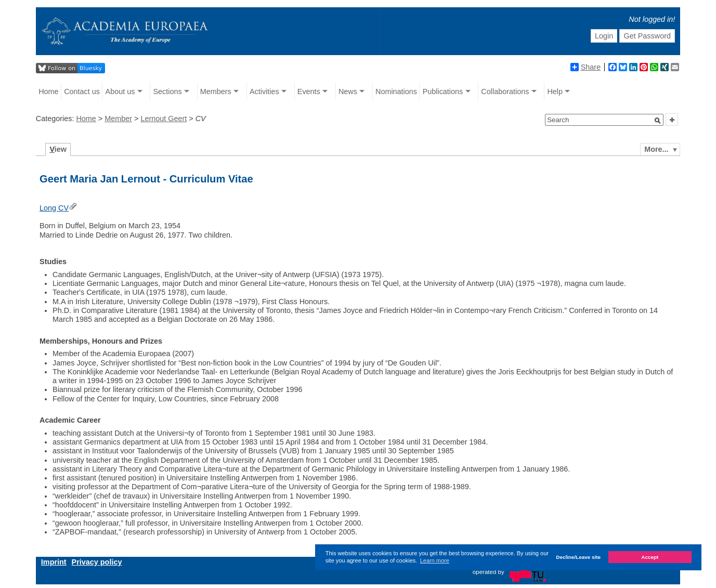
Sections (168, 92)
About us (120, 92)
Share (585, 67)
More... (656, 149)
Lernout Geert (164, 119)
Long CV (54, 208)
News (348, 92)
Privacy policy (97, 562)
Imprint (54, 562)
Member (118, 119)
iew (58, 149)
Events (309, 92)
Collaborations (505, 92)
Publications (443, 92)
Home (48, 92)
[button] (658, 121)
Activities (264, 92)
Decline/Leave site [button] (578, 557)
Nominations (396, 92)
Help (555, 92)
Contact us (82, 92)
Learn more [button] (435, 560)
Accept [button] (650, 557)
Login (604, 36)
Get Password (647, 36)
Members (216, 92)
